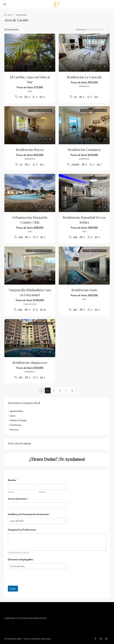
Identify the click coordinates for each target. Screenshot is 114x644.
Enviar (13, 589)
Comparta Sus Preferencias (22, 530)
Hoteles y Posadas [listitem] (17, 420)
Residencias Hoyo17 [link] (30, 150)
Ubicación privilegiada (44, 38)
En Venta (32, 38)
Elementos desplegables (21, 560)
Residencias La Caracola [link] (84, 77)
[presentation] (30, 584)
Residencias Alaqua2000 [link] (30, 362)
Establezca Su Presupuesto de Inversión (29, 514)
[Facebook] (96, 639)
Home (10, 15)
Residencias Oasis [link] (84, 290)
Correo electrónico (18, 499)
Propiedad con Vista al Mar (97, 38)
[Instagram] (101, 639)
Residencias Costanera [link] (84, 150)
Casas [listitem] (12, 416)
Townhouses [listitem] (15, 425)
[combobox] (98, 29)
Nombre (11, 492)
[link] (30, 53)
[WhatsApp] (107, 639)
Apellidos (42, 492)
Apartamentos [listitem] (16, 411)
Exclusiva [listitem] (13, 430)
